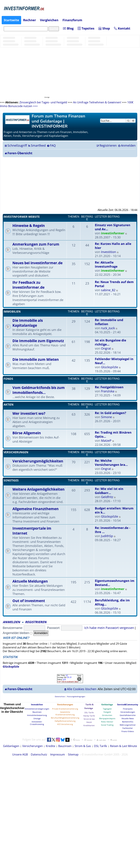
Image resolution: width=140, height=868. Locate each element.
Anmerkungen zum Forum (36, 244)
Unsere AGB (20, 754)
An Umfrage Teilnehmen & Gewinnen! (97, 102)
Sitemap (73, 754)
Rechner (30, 20)
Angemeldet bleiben (17, 633)
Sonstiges (11, 480)
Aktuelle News (128, 718)
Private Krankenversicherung (65, 709)
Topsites (86, 28)
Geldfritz (107, 497)
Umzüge (37, 718)
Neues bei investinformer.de (37, 263)
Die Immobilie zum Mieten (36, 359)
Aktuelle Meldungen (30, 581)
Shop (104, 28)
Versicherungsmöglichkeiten (38, 461)
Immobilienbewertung (37, 715)
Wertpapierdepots (107, 718)
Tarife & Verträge (89, 706)
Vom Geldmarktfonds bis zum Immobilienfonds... (39, 390)
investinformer (113, 233)
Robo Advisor (107, 722)
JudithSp (107, 536)
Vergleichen (49, 20)
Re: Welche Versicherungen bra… (111, 463)
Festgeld (107, 712)
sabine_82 (108, 290)
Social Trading (107, 725)
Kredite (50, 746)
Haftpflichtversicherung (65, 721)
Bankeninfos (128, 722)
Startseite (11, 20)
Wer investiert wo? (29, 413)
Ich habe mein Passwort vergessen (109, 628)
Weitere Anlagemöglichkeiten (38, 489)
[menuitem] (37, 145)
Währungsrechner (128, 725)
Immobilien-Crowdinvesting (37, 723)
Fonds (8, 379)
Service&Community (128, 704)
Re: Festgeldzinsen (109, 387)
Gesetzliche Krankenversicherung (65, 713)
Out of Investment (29, 601)
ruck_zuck (108, 328)
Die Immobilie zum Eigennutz (38, 341)
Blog (68, 28)
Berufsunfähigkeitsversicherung (65, 718)
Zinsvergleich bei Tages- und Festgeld (43, 102)
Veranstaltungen (128, 712)
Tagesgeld (107, 709)
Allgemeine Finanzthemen (36, 509)
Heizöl (89, 722)
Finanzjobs (128, 709)
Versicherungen (16, 452)
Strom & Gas (89, 719)
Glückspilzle (110, 367)
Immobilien (12, 312)
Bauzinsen (37, 712)
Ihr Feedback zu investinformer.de (28, 285)
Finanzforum (72, 20)
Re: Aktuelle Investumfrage (106, 264)
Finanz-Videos (128, 731)
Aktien (9, 405)
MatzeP (106, 441)
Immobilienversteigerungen (37, 709)
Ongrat (106, 348)
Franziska (108, 391)
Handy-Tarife (89, 716)
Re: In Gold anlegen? (111, 413)
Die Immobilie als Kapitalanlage (28, 323)
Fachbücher (128, 728)
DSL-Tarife (89, 712)
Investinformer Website (22, 217)
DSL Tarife (100, 746)
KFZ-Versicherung (65, 724)
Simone (106, 417)
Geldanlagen (11, 746)
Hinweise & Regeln (29, 225)
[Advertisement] (70, 183)
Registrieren (36, 622)
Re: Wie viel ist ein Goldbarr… (109, 491)
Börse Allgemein (27, 433)
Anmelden (11, 622)
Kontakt (122, 28)
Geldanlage (107, 704)
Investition (108, 252)
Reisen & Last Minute (123, 746)
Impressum (58, 754)
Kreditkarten (89, 725)
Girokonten (107, 715)
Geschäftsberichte (128, 715)
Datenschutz (39, 754)
